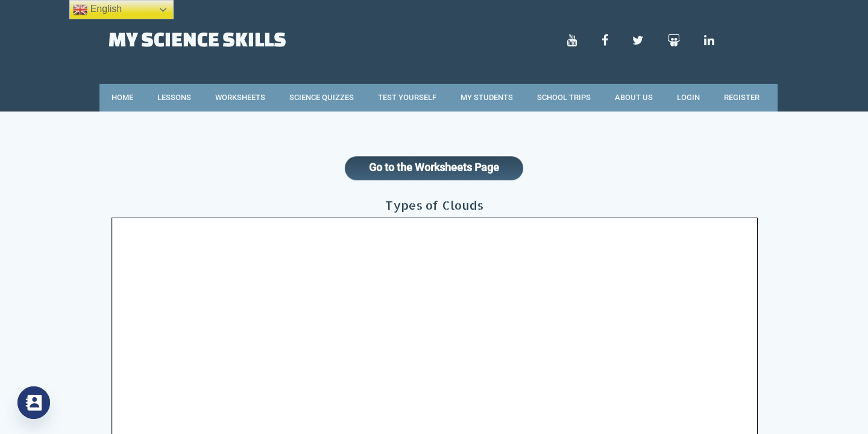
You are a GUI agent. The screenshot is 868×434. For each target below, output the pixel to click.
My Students (487, 97)
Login (688, 97)
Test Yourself (407, 97)
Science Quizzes (322, 97)
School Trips (564, 97)
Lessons (174, 97)
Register (742, 97)
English (97, 10)
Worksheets (240, 97)
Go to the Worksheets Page (434, 167)
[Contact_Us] (34, 403)
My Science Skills (197, 39)
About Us (634, 97)
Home (122, 97)
